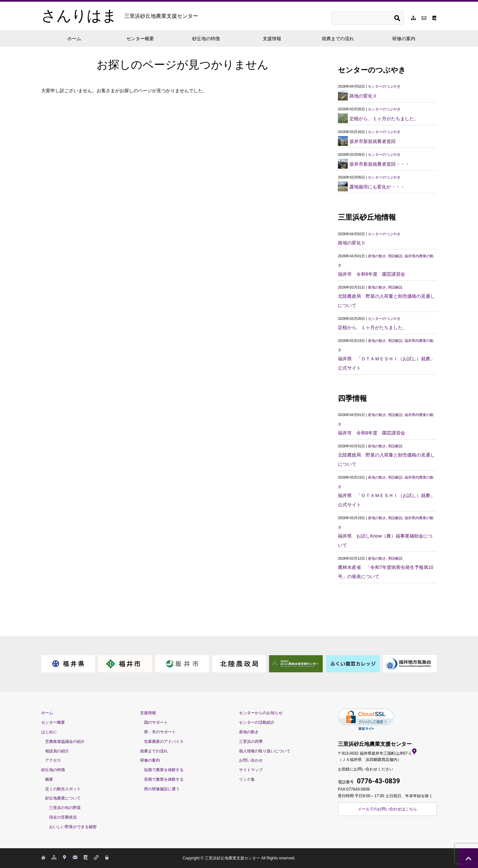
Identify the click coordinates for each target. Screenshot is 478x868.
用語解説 (395, 256)
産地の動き (377, 256)
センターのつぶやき (384, 86)
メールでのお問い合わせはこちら (387, 809)
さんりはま (120, 16)
